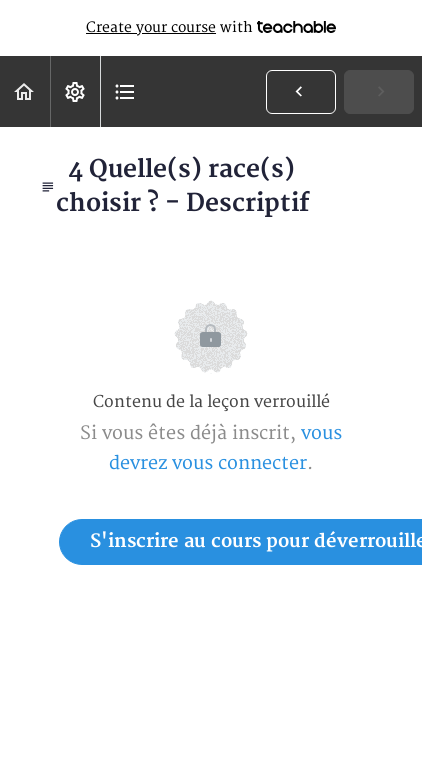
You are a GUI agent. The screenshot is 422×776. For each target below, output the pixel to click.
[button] (25, 91)
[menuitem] (75, 91)
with (211, 28)
